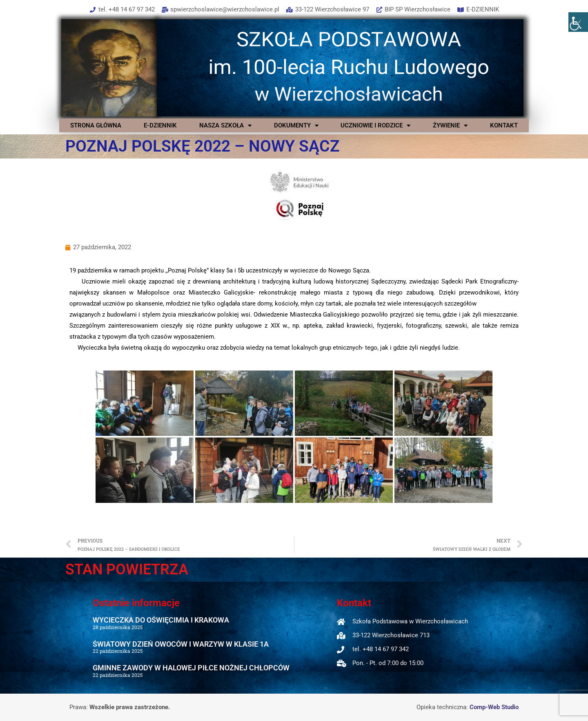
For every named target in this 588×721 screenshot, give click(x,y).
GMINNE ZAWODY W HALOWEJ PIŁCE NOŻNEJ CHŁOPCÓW (191, 668)
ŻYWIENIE (450, 125)
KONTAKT (504, 125)
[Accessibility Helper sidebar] (578, 22)
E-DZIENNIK (160, 125)
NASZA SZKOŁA (225, 125)
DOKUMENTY (296, 125)
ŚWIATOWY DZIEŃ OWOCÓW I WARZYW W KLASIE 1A (181, 644)
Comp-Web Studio (494, 707)
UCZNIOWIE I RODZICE (375, 125)
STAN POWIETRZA (127, 569)
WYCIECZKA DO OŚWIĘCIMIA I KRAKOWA (161, 620)
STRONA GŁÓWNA (96, 125)
